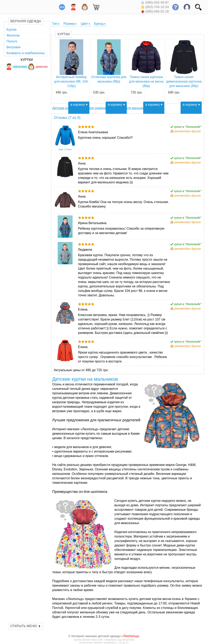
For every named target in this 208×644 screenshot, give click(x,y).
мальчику (16, 67)
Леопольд (131, 636)
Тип (55, 24)
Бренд (99, 24)
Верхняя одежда (26, 21)
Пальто (12, 41)
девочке (38, 67)
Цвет (84, 24)
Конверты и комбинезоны (26, 53)
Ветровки (14, 47)
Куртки (11, 30)
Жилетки (13, 35)
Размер (69, 24)
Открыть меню (25, 626)
